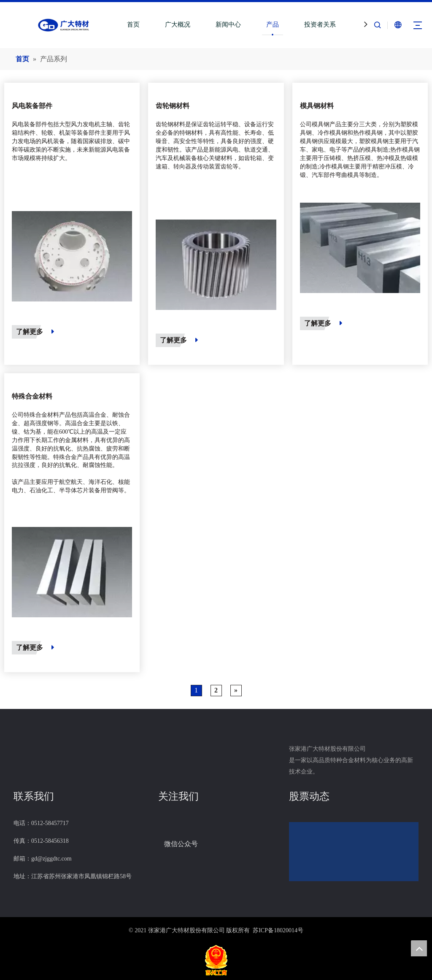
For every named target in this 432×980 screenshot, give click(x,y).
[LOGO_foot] (20, 741)
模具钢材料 (317, 106)
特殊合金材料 (32, 396)
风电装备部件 (32, 106)
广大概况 (178, 24)
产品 (273, 24)
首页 (133, 24)
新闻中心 (228, 24)
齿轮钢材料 (173, 106)
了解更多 (35, 332)
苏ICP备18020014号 (278, 930)
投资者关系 (320, 24)
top (419, 948)
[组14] (158, 829)
